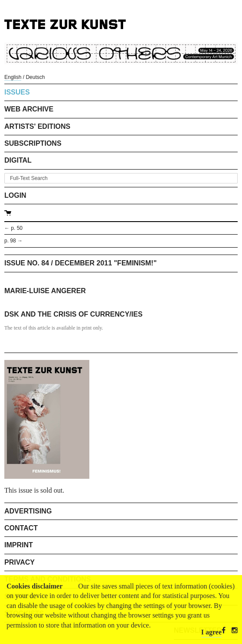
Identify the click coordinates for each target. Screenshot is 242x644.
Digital (18, 160)
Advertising (28, 511)
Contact (21, 528)
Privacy (20, 562)
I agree (211, 632)
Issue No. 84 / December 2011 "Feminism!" (80, 263)
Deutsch (35, 77)
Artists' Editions (37, 126)
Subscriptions (33, 143)
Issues (17, 92)
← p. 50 (13, 228)
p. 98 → (13, 241)
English (13, 77)
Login (15, 195)
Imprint (19, 545)
